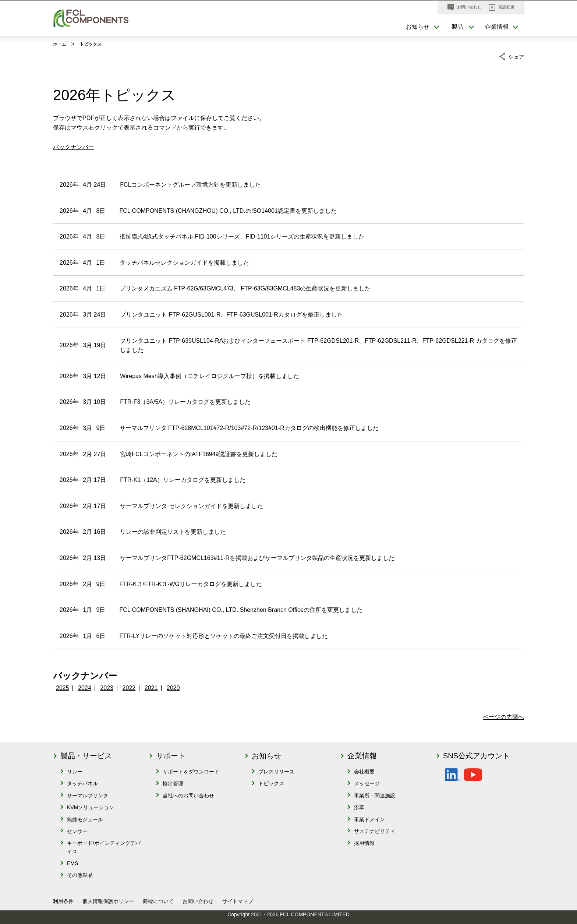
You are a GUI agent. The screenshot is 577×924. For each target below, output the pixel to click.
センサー (77, 831)
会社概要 (364, 772)
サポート (171, 756)
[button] (502, 7)
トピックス (271, 783)
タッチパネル (82, 783)
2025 (63, 688)
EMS (72, 863)
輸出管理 (173, 783)
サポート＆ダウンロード (191, 772)
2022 (129, 688)
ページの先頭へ (503, 717)
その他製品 (80, 875)
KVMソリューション (91, 807)
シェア (516, 56)
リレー (75, 772)
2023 (107, 688)
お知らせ (266, 756)
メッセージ (367, 783)
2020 (173, 688)
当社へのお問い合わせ (188, 796)
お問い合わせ (198, 901)
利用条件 (63, 901)
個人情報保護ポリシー (108, 901)
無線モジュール (85, 819)
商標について (158, 901)
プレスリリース (276, 772)
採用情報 (364, 843)
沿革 (359, 807)
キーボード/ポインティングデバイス (104, 847)
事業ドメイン (369, 819)
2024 (85, 688)
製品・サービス (86, 756)
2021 (151, 688)
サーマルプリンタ (88, 796)
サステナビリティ (375, 831)
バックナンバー (74, 147)
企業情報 (362, 756)
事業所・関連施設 (375, 796)
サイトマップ (238, 901)
